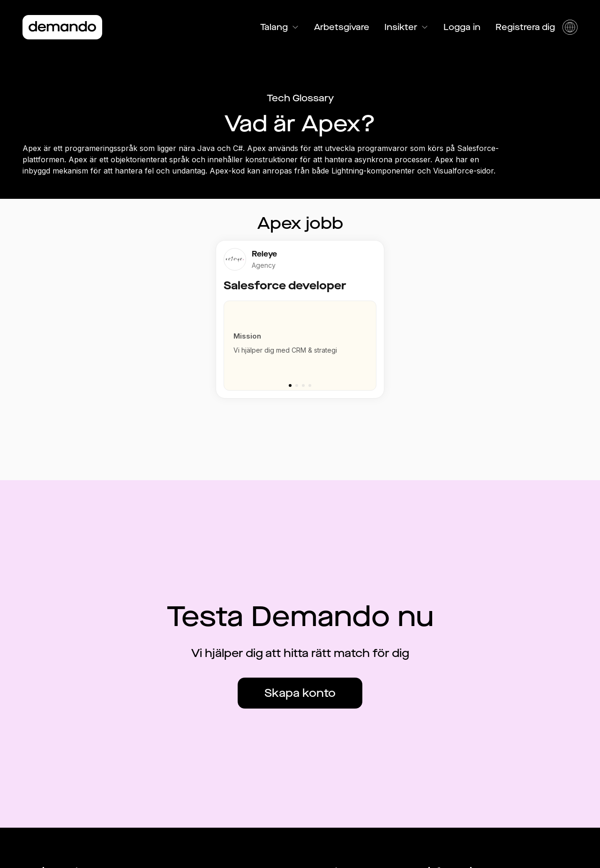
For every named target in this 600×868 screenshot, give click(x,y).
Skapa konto (300, 693)
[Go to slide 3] (303, 385)
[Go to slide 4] (310, 385)
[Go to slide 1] (290, 385)
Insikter (406, 27)
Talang (280, 27)
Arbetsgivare (342, 27)
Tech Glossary (300, 98)
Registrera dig (525, 27)
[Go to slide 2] (297, 385)
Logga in (462, 27)
